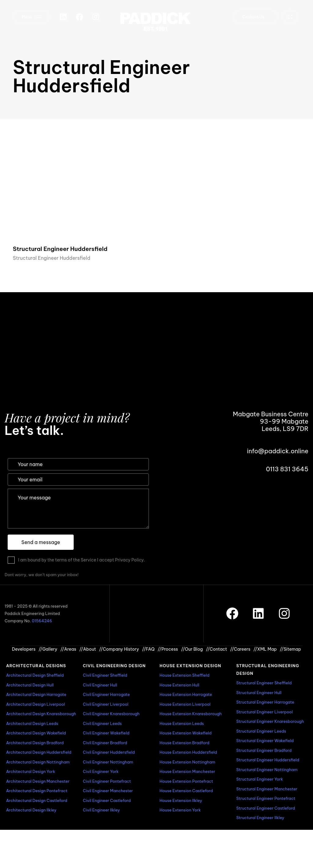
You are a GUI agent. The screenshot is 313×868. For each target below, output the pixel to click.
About (88, 649)
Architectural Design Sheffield (35, 675)
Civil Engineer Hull (100, 685)
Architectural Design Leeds (32, 723)
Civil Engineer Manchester (108, 791)
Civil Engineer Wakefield (106, 733)
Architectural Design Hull (30, 685)
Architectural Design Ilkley (31, 810)
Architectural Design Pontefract (37, 791)
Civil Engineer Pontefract (107, 781)
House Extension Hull (179, 685)
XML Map (265, 649)
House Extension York (180, 810)
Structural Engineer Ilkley (260, 818)
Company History (119, 649)
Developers (24, 649)
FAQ (148, 649)
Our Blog (192, 649)
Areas (68, 649)
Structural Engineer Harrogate (265, 702)
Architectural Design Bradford (35, 743)
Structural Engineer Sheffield (264, 683)
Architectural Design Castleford (37, 800)
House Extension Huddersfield (188, 752)
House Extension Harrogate (186, 694)
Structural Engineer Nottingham (267, 770)
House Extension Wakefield (186, 733)
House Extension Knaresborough (191, 714)
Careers (240, 649)
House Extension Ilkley (181, 800)
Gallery (48, 649)
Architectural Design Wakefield (36, 733)
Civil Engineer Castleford (107, 800)
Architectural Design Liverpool (35, 704)
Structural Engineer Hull (259, 693)
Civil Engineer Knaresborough (111, 714)
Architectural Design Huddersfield (39, 752)
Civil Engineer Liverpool (106, 704)
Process (168, 649)
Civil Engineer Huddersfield (109, 752)
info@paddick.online (278, 451)
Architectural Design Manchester (38, 781)
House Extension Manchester (187, 771)
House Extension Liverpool (185, 704)
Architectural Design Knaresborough (41, 714)
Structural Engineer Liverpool (265, 712)
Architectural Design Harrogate (36, 694)
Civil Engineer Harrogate (106, 694)
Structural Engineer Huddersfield (52, 258)
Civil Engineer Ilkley (101, 810)
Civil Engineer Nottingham (108, 762)
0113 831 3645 (287, 469)
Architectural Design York (31, 771)
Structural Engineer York (260, 779)
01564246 (42, 621)
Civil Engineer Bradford (105, 743)
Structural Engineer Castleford (266, 808)
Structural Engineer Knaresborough (270, 721)
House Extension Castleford (186, 791)
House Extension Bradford (184, 743)
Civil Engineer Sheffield (105, 675)
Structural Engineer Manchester (267, 789)
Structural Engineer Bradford (264, 750)
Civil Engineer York (101, 771)
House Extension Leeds (182, 723)
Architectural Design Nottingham (38, 762)
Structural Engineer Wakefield (265, 741)
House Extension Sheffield (184, 675)
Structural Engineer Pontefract (266, 798)
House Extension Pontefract (186, 781)
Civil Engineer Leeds (102, 723)
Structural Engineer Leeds (261, 731)
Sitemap (290, 649)
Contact (217, 649)
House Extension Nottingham (187, 762)
